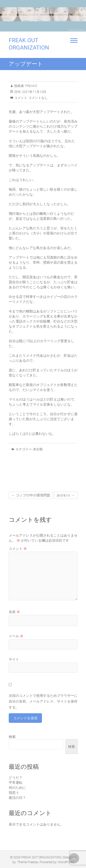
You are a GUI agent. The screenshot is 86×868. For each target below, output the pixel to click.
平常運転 (16, 783)
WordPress (66, 862)
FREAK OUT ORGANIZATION (29, 44)
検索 (12, 737)
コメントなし (38, 98)
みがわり (66, 495)
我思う (14, 793)
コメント (18, 549)
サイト (14, 659)
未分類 (38, 449)
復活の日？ (17, 798)
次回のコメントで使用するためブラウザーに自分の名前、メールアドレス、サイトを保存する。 (43, 701)
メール (16, 636)
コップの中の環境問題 (31, 495)
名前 (14, 612)
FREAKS (31, 86)
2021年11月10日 (34, 92)
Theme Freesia (28, 862)
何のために (17, 788)
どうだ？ (16, 778)
